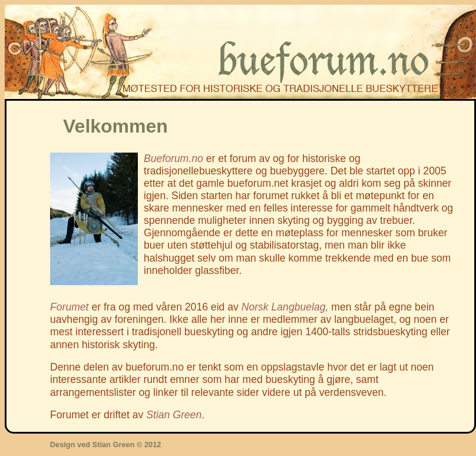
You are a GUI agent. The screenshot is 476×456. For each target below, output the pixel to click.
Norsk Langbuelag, (285, 307)
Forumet (70, 307)
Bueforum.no (173, 158)
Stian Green (174, 415)
